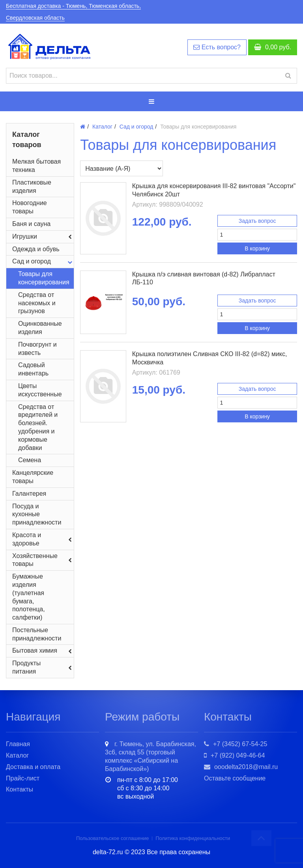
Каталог (17, 755)
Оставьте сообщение (235, 778)
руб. (273, 47)
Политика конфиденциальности (193, 838)
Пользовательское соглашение (112, 838)
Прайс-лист (23, 778)
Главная (18, 744)
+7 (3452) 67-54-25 (236, 744)
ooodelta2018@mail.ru (241, 767)
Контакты (20, 789)
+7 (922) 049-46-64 (234, 755)
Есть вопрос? (217, 47)
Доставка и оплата (33, 767)
